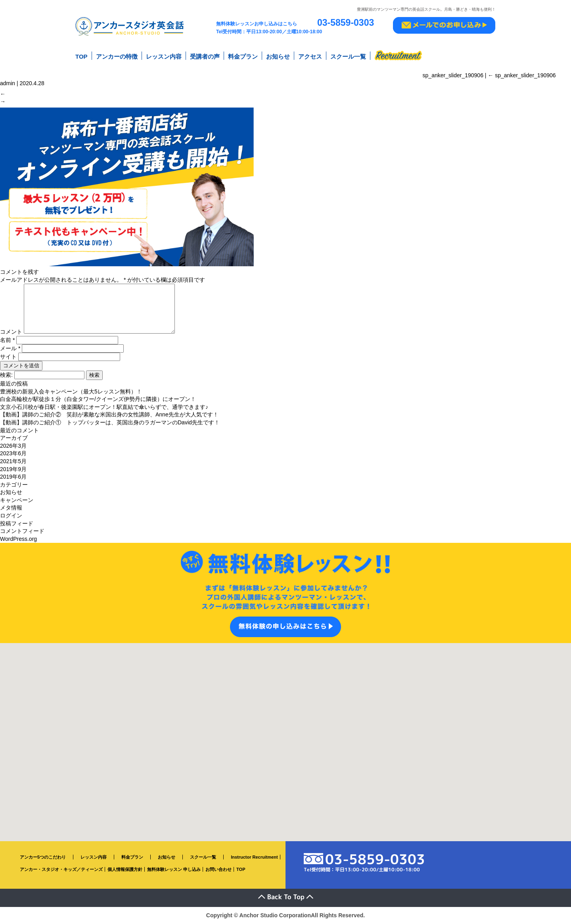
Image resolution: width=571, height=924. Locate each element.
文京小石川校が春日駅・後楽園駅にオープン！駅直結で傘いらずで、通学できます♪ (104, 408)
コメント (11, 332)
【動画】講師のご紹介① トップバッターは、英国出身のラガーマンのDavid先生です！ (110, 423)
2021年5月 (13, 462)
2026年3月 (13, 447)
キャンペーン (17, 501)
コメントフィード (22, 532)
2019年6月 (13, 477)
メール (10, 349)
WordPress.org (18, 540)
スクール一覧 (348, 55)
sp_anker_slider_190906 (522, 71)
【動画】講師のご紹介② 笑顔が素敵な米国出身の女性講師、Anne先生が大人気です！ (109, 415)
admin (8, 79)
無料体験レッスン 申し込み (174, 870)
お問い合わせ (218, 870)
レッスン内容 (164, 55)
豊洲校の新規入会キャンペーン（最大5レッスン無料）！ (71, 392)
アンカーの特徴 (117, 55)
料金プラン (243, 55)
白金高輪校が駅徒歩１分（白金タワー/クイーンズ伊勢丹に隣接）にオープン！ (98, 400)
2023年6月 (13, 454)
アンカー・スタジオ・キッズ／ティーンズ (61, 870)
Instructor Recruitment (254, 858)
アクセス (310, 55)
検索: (6, 376)
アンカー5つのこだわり (43, 858)
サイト (8, 357)
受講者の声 (205, 55)
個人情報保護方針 (125, 870)
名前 (7, 341)
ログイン (11, 516)
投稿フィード (17, 524)
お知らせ (278, 55)
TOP (81, 55)
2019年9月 (13, 470)
